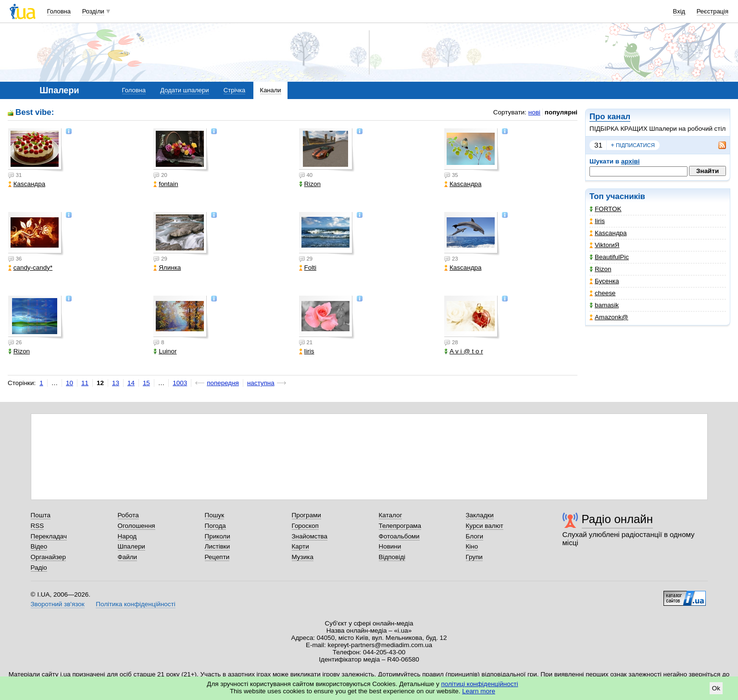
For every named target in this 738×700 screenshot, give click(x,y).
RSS (38, 526)
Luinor (165, 351)
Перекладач (49, 536)
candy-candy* (30, 268)
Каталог (391, 515)
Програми (306, 515)
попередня (223, 383)
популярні (561, 112)
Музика (303, 557)
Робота (128, 515)
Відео (39, 546)
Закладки (480, 515)
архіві (631, 161)
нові (534, 112)
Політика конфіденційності (135, 604)
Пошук (215, 515)
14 (131, 383)
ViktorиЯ (604, 245)
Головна (59, 11)
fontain (166, 184)
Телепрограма (400, 526)
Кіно (472, 546)
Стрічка (234, 90)
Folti (308, 268)
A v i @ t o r (464, 351)
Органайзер (48, 557)
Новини (390, 546)
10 (69, 383)
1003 (180, 383)
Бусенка (604, 281)
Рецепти (217, 557)
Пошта (41, 515)
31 (598, 145)
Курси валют (485, 526)
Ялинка (167, 268)
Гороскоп (305, 526)
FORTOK (606, 209)
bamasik (604, 305)
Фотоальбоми (399, 536)
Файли (128, 557)
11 (85, 383)
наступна (261, 383)
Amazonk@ (609, 317)
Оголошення (137, 526)
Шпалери (131, 546)
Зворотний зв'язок (58, 604)
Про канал (610, 117)
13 (116, 383)
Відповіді (392, 557)
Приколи (218, 536)
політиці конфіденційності (480, 684)
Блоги (475, 536)
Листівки (218, 546)
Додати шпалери (184, 90)
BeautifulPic (609, 257)
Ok (716, 688)
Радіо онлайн (618, 519)
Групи (474, 557)
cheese (602, 293)
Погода (215, 526)
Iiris (597, 221)
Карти (300, 546)
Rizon (600, 269)
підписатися (633, 145)
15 (146, 383)
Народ (127, 536)
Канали (271, 90)
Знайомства (310, 536)
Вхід (679, 11)
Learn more (479, 691)
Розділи (93, 11)
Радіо (39, 568)
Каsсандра (608, 233)
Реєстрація (713, 11)
